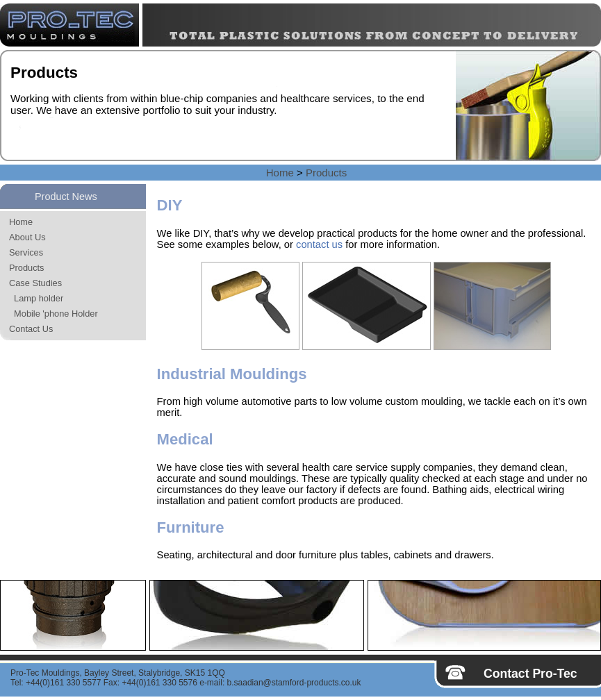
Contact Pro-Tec (530, 674)
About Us (27, 237)
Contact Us (31, 329)
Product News (66, 197)
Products (326, 173)
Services (26, 252)
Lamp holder (36, 298)
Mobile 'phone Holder (53, 314)
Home (280, 173)
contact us (319, 244)
